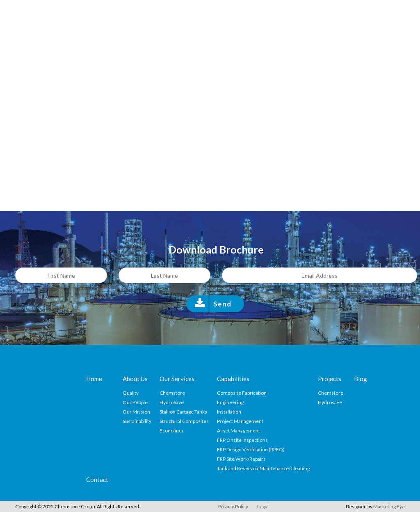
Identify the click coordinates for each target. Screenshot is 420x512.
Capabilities (233, 379)
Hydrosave (330, 402)
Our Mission (136, 412)
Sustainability (137, 421)
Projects (330, 379)
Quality (131, 393)
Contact (97, 480)
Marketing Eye (389, 506)
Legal (263, 506)
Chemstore (172, 393)
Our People (135, 402)
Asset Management (239, 431)
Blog (361, 379)
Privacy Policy (233, 506)
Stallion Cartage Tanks (183, 412)
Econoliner (172, 431)
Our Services (177, 379)
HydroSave (172, 402)
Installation (229, 412)
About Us (135, 379)
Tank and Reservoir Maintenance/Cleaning (263, 468)
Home (94, 379)
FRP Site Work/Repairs (241, 459)
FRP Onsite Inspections (242, 440)
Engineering (230, 402)
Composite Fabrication (242, 393)
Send (222, 304)
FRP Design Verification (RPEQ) (251, 449)
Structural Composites (184, 421)
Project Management (240, 421)
